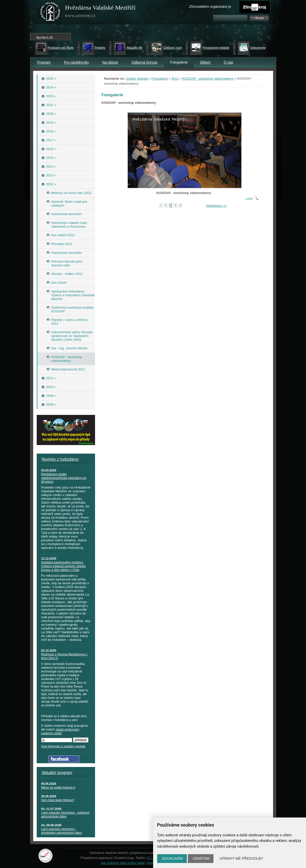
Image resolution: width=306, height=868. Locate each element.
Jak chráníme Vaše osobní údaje (123, 863)
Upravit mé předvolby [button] (241, 858)
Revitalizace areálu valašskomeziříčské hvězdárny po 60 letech (64, 478)
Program (44, 62)
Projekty (100, 48)
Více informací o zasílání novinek (63, 746)
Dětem (205, 62)
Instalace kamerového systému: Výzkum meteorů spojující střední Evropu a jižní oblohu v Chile (63, 566)
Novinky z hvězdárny (60, 459)
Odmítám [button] (201, 858)
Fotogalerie (160, 79)
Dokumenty (258, 48)
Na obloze (110, 62)
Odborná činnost (144, 62)
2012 (175, 79)
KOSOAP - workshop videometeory (208, 79)
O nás (228, 62)
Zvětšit (252, 199)
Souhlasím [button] (172, 858)
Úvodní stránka (137, 79)
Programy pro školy (61, 48)
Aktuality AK (134, 48)
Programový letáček (216, 48)
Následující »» (216, 206)
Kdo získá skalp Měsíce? (58, 800)
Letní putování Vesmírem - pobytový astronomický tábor (65, 815)
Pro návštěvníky (76, 62)
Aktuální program (57, 773)
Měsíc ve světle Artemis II (58, 788)
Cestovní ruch (172, 48)
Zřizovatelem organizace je (210, 7)
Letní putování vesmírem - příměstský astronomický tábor (62, 831)
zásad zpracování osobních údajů (60, 731)
